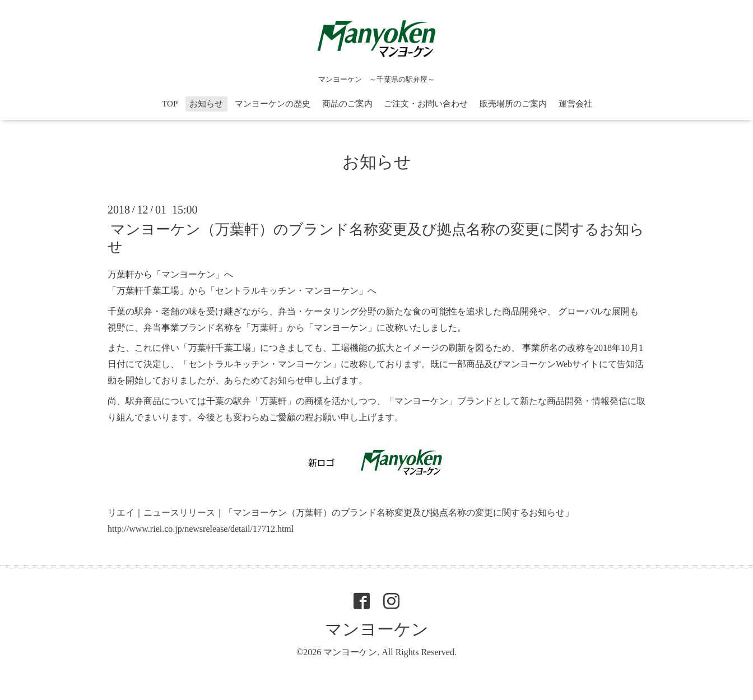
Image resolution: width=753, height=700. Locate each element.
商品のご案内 (347, 104)
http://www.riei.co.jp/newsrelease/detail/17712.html (201, 529)
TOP (170, 104)
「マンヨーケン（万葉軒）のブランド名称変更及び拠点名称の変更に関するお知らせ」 (399, 513)
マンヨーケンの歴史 (273, 104)
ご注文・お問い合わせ (426, 104)
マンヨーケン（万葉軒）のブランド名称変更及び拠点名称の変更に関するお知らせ (376, 238)
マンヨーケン (377, 629)
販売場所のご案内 (513, 104)
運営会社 (575, 104)
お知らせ (206, 104)
